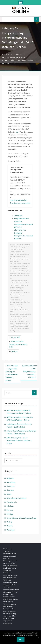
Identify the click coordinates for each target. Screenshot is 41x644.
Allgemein (10, 478)
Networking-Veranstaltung (17, 498)
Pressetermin (12, 502)
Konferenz (10, 486)
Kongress (10, 490)
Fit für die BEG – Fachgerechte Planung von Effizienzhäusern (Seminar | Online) (12, 373)
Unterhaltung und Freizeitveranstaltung (21, 518)
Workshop (11, 530)
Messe (9, 494)
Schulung (10, 506)
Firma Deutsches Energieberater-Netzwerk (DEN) (18, 344)
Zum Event (18, 216)
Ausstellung (11, 482)
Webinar (10, 526)
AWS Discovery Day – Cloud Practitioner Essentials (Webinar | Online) (19, 441)
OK (21, 639)
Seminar (15, 351)
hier (17, 132)
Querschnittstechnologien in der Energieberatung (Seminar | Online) (30, 371)
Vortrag (9, 522)
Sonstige (10, 514)
